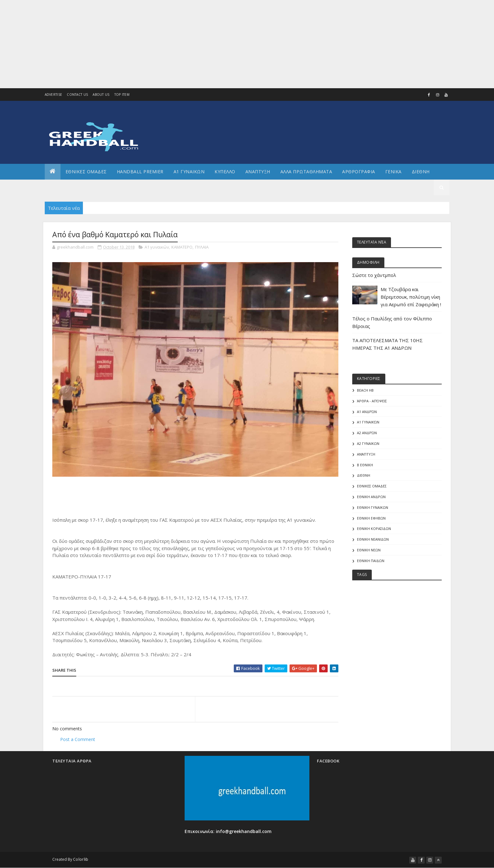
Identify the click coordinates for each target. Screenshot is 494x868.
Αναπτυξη (258, 172)
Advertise (54, 95)
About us (101, 95)
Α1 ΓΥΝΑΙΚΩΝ (189, 172)
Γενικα (393, 172)
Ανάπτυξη (366, 454)
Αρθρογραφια (359, 172)
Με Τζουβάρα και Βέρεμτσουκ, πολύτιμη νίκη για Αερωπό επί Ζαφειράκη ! (411, 297)
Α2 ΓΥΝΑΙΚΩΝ (368, 443)
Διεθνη (421, 172)
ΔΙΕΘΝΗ (364, 475)
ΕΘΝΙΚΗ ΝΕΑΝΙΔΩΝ (373, 539)
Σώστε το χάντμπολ (374, 275)
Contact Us (77, 95)
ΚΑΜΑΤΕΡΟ (182, 247)
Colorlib (81, 859)
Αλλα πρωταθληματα (306, 172)
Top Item (122, 95)
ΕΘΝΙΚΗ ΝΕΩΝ (369, 550)
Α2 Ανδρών (367, 433)
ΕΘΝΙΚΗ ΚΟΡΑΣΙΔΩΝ (374, 529)
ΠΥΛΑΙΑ (202, 247)
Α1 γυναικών (157, 247)
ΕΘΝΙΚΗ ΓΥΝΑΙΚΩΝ (373, 507)
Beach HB (365, 390)
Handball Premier (140, 172)
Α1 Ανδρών (367, 412)
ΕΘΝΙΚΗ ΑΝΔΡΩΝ (371, 497)
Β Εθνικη (365, 465)
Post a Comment (78, 739)
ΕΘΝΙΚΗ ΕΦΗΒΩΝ (371, 518)
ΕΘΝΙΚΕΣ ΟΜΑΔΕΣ (86, 172)
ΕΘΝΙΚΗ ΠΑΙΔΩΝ (371, 561)
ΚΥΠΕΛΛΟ (225, 172)
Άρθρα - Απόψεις (372, 401)
